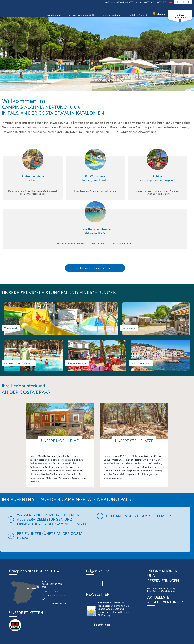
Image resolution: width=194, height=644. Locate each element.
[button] (51, 508)
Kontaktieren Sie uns (54, 592)
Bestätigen (102, 613)
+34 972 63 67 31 (51, 580)
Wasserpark (11, 321)
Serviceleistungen (14, 352)
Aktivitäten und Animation (161, 321)
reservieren (180, 15)
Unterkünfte (106, 321)
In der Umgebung (109, 352)
